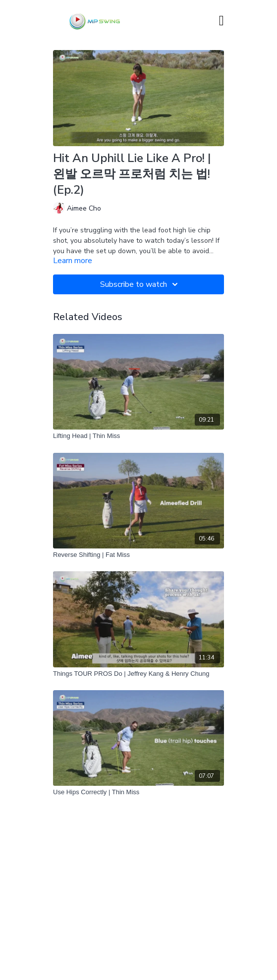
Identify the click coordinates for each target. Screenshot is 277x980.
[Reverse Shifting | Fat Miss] (138, 555)
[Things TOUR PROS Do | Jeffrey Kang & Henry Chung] (138, 674)
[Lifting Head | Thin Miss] (138, 436)
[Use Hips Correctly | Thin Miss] (138, 792)
